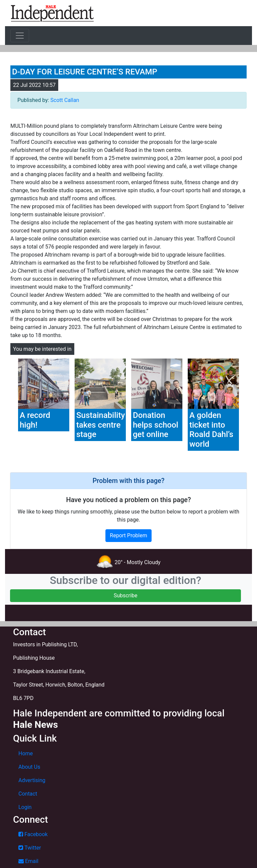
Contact (28, 794)
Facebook (33, 834)
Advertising (32, 780)
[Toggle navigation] (20, 36)
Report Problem (128, 535)
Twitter (30, 848)
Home (26, 753)
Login (25, 807)
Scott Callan (65, 100)
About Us (29, 767)
